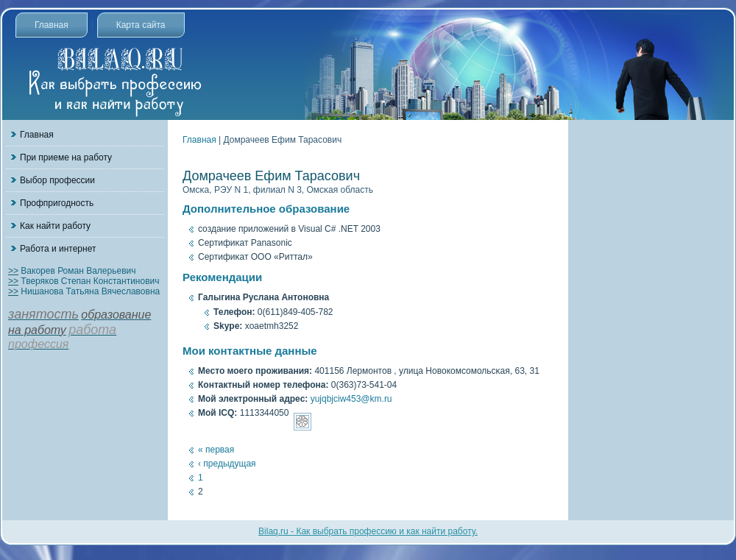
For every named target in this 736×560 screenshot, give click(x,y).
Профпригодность (57, 203)
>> (13, 271)
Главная (52, 25)
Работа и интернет (58, 249)
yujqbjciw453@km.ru (351, 399)
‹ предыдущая (227, 464)
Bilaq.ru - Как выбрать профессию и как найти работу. (368, 531)
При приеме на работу (66, 157)
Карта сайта (141, 25)
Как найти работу (55, 226)
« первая (216, 450)
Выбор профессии (57, 180)
